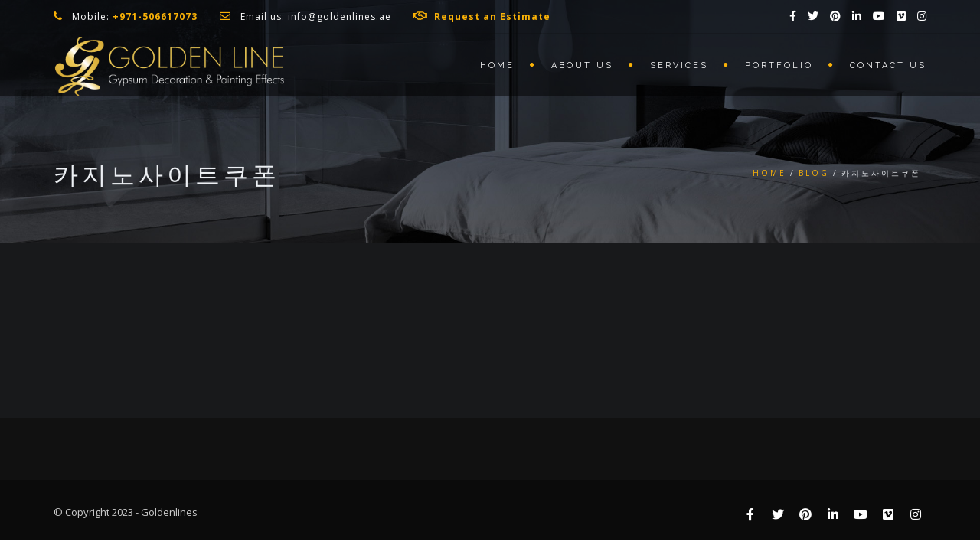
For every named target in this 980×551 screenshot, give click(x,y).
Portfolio (779, 65)
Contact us (888, 65)
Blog (814, 173)
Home (497, 65)
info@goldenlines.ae (340, 16)
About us (582, 65)
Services (679, 65)
